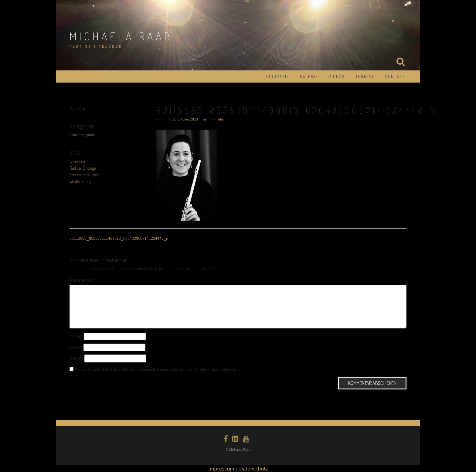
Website (76, 358)
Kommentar (81, 280)
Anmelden (77, 161)
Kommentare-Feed (84, 175)
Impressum (221, 469)
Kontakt (395, 76)
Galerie (309, 76)
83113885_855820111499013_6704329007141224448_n (119, 238)
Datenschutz (254, 469)
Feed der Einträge (83, 168)
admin (208, 119)
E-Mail (76, 347)
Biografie (278, 76)
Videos (337, 76)
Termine (365, 76)
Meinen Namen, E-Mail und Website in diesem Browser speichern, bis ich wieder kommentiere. (155, 370)
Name (76, 336)
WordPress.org (80, 181)
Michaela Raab (121, 36)
